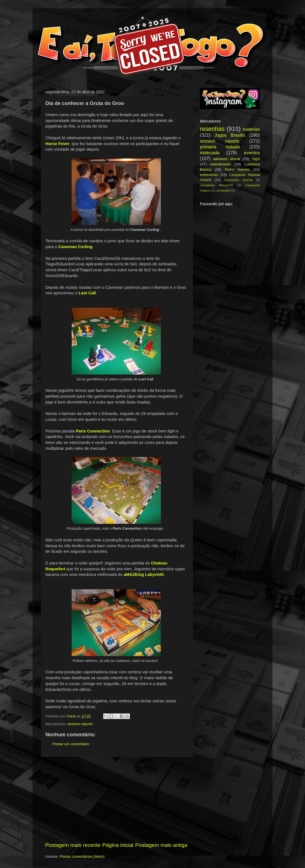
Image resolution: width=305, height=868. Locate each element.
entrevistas (209, 175)
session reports (80, 724)
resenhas (212, 129)
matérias (251, 129)
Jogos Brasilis (230, 135)
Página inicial (118, 845)
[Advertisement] (116, 799)
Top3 (256, 159)
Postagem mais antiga (161, 845)
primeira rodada (220, 147)
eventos (252, 153)
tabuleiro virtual (227, 159)
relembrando (221, 164)
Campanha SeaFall (238, 180)
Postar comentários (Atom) (82, 856)
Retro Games (237, 169)
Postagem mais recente (73, 845)
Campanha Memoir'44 (216, 185)
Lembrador (223, 190)
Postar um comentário (71, 744)
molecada (210, 153)
